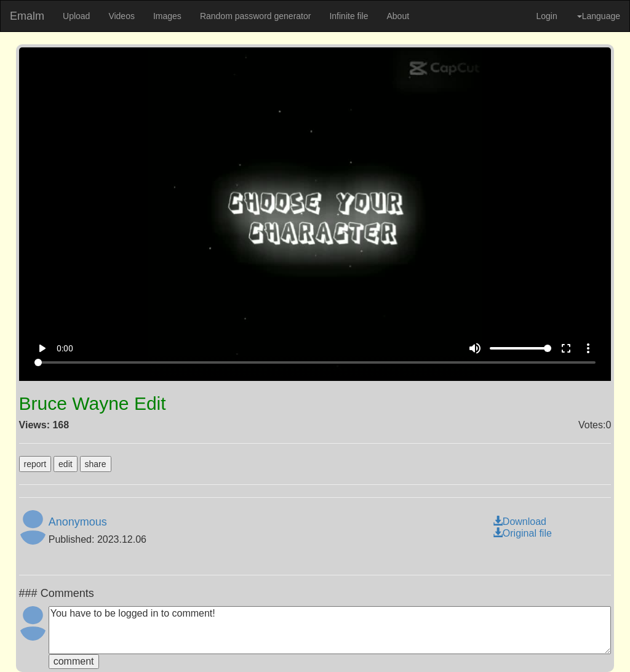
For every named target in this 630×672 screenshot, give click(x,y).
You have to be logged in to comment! (330, 630)
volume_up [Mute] (475, 348)
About (398, 16)
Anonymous (78, 522)
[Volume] (520, 348)
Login (546, 16)
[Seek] (315, 362)
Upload (76, 16)
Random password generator (256, 16)
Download (520, 522)
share (96, 464)
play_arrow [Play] (42, 348)
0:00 (65, 348)
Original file (522, 533)
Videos (122, 16)
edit (66, 464)
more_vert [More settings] (588, 348)
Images (167, 16)
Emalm (27, 16)
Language (599, 16)
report (35, 464)
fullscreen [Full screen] (566, 348)
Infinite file (349, 16)
